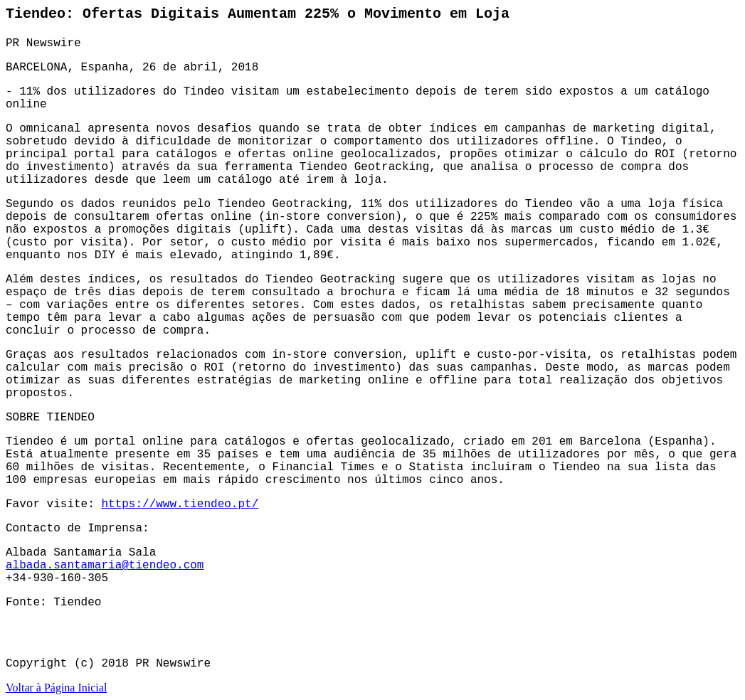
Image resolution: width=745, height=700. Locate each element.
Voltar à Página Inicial (56, 688)
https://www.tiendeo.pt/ (180, 504)
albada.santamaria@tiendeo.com (105, 566)
